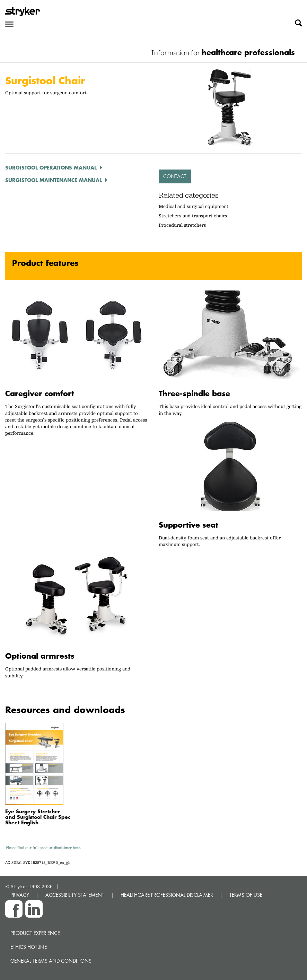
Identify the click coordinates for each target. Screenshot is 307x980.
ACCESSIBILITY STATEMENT (75, 895)
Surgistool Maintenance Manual (54, 180)
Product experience (35, 933)
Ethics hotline (29, 947)
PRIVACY (20, 895)
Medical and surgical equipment (194, 206)
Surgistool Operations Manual (51, 167)
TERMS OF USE (246, 895)
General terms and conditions (51, 961)
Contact (175, 176)
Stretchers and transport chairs (193, 216)
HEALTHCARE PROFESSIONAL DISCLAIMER (167, 895)
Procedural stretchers (182, 225)
